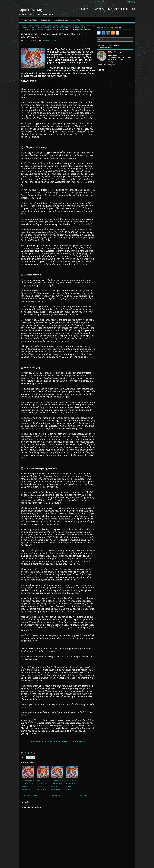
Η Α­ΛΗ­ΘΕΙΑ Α (37, 742)
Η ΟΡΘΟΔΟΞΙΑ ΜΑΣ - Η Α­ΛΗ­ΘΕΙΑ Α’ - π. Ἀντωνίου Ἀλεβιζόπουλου (52, 35)
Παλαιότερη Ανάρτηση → (85, 795)
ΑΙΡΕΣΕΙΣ (34, 20)
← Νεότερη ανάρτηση (30, 795)
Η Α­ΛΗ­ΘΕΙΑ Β (51, 742)
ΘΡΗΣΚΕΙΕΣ (45, 20)
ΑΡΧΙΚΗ (24, 20)
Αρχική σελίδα (57, 795)
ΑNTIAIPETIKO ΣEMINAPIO (65, 27)
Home (24, 27)
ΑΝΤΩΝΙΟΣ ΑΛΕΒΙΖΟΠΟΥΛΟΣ (45, 27)
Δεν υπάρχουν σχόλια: (50, 40)
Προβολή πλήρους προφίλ (106, 65)
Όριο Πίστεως (31, 9)
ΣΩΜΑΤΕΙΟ (76, 20)
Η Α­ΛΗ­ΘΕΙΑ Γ (65, 742)
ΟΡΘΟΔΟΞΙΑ (39, 29)
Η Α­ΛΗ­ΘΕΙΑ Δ (79, 742)
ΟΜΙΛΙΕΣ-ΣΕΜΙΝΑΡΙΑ (61, 20)
